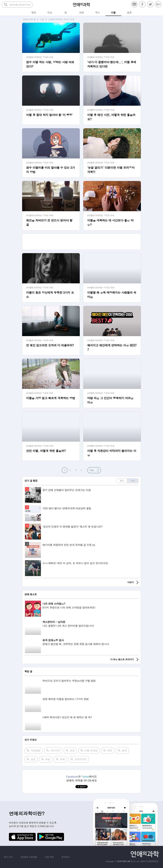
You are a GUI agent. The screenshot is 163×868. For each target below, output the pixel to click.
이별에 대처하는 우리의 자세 (61, 19)
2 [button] (70, 470)
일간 (122, 481)
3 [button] (76, 470)
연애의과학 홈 (29, 19)
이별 (42, 19)
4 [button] (81, 470)
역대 (133, 481)
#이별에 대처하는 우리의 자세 (40, 57)
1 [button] (65, 470)
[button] (94, 470)
